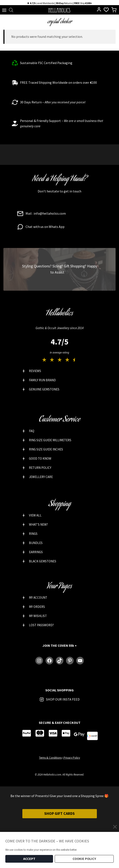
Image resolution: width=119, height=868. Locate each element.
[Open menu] (3, 10)
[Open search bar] (11, 10)
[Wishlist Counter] (106, 10)
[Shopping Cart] (115, 10)
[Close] (115, 827)
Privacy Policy (72, 758)
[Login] (99, 9)
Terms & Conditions (50, 758)
